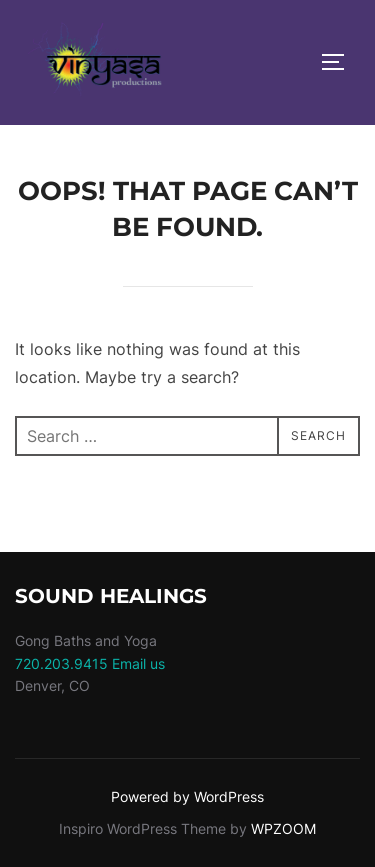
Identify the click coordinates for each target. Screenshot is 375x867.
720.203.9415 (61, 663)
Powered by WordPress (187, 796)
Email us (138, 663)
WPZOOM (283, 828)
